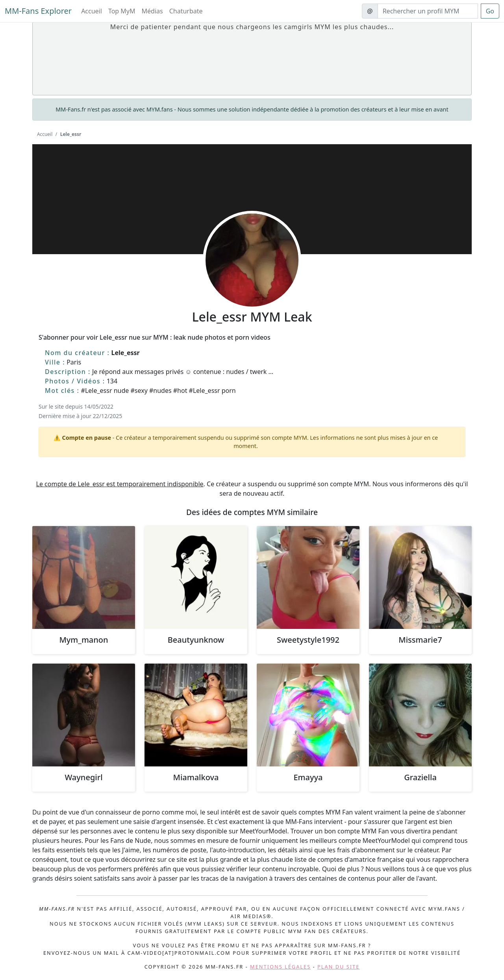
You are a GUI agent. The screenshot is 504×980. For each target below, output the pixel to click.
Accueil (92, 11)
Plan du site (338, 967)
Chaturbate (186, 11)
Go (490, 11)
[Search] (428, 11)
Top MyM (122, 11)
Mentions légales (280, 967)
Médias (152, 11)
